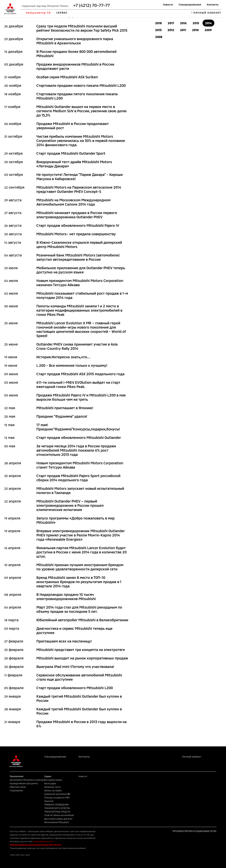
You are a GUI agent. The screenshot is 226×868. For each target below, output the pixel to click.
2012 (171, 30)
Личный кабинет (192, 757)
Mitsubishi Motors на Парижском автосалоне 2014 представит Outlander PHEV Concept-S (79, 189)
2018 (158, 23)
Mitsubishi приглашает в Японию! (65, 408)
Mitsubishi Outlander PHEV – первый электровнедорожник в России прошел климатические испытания (70, 505)
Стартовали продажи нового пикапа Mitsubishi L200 (81, 85)
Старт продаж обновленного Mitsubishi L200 (75, 688)
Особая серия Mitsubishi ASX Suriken (67, 77)
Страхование (16, 790)
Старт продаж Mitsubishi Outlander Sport (71, 153)
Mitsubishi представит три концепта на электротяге (81, 650)
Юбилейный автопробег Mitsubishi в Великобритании (82, 620)
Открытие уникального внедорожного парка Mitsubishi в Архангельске (75, 41)
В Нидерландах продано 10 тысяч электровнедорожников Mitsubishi (66, 597)
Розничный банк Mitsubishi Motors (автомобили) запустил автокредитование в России (78, 257)
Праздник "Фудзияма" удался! (62, 416)
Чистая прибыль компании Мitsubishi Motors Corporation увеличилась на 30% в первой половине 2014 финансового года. (81, 141)
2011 (183, 30)
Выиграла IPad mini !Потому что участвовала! (75, 667)
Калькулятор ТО (38, 13)
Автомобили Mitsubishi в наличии (27, 780)
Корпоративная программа (24, 783)
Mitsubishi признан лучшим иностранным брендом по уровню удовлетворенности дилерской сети (80, 567)
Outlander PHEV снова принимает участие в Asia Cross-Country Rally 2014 (77, 346)
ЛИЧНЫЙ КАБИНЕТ (207, 13)
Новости (168, 5)
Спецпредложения (190, 5)
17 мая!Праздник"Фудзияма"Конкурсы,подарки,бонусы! (78, 427)
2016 (183, 23)
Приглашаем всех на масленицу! (64, 641)
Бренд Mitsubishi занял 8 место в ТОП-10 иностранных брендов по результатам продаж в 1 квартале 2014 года (79, 582)
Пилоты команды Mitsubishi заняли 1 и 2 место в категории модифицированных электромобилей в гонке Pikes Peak (79, 310)
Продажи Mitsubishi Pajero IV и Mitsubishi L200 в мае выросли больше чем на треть (81, 397)
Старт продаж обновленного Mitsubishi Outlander (79, 437)
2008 (159, 37)
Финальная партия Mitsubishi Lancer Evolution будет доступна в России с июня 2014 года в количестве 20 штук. (81, 552)
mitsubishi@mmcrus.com (43, 841)
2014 (208, 23)
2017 (171, 23)
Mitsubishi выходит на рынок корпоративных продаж (82, 658)
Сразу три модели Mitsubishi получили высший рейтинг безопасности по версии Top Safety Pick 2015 (82, 28)
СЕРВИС (62, 13)
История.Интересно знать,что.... (63, 357)
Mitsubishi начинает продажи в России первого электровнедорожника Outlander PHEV (77, 215)
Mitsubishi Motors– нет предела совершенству (76, 234)
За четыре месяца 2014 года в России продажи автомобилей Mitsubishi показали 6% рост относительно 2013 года (76, 450)
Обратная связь (18, 787)
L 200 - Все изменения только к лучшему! (72, 365)
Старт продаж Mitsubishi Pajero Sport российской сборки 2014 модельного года (78, 478)
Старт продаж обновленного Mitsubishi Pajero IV (78, 225)
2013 (158, 30)
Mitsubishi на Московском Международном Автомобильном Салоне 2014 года (73, 202)
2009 (208, 30)
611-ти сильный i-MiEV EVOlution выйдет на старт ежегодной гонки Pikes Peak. (78, 384)
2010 (195, 30)
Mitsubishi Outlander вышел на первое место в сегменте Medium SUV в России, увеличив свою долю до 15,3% (81, 111)
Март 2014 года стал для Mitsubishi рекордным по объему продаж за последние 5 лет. (79, 609)
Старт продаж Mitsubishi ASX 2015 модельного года (80, 374)
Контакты (213, 5)
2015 (196, 23)
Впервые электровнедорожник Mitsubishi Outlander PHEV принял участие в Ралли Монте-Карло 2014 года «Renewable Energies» (81, 535)
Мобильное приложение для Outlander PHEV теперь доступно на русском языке (81, 270)
